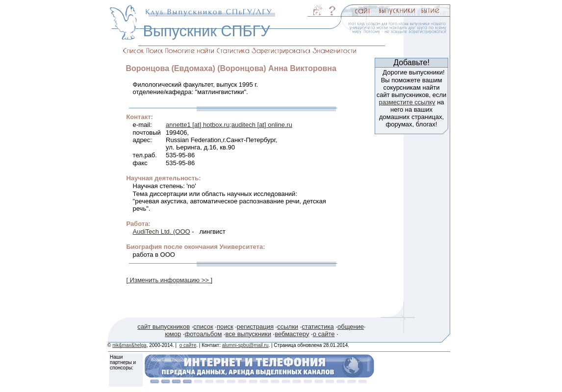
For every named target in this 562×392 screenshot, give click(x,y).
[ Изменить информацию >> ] (169, 280)
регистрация (255, 327)
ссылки (288, 327)
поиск (225, 327)
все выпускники (248, 334)
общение (351, 327)
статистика (318, 327)
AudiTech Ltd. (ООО (162, 232)
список (203, 327)
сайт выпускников (164, 327)
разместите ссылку (407, 102)
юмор (173, 334)
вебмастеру (292, 334)
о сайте (324, 334)
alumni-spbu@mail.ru (245, 345)
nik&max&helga (129, 345)
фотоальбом (203, 334)
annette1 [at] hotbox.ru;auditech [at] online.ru (229, 125)
